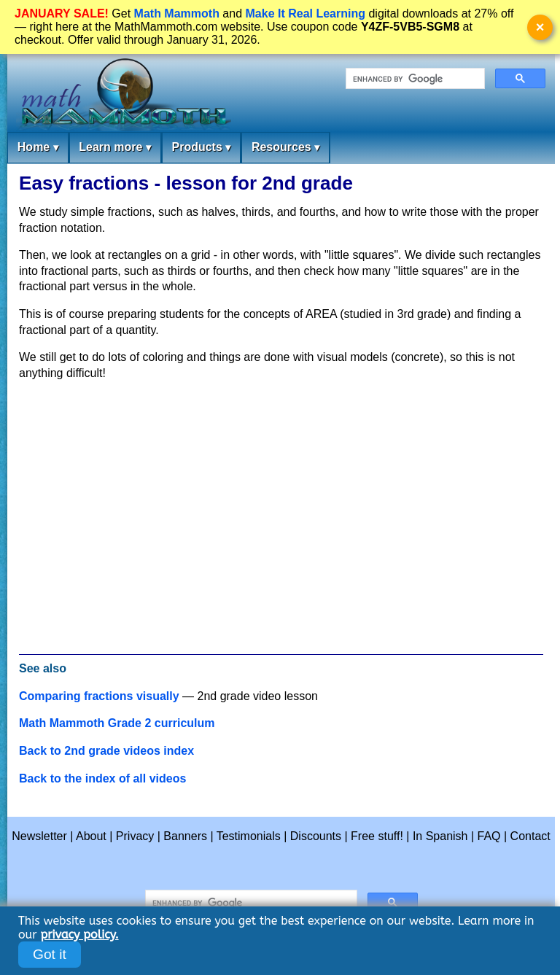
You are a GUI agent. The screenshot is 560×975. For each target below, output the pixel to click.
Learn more (115, 148)
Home (38, 148)
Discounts (316, 836)
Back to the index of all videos (102, 778)
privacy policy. (79, 935)
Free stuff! (377, 836)
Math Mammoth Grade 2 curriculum (117, 723)
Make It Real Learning (306, 13)
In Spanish (440, 836)
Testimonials (249, 836)
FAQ (489, 836)
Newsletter (39, 836)
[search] (414, 79)
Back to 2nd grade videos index (106, 751)
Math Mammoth (177, 13)
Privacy (135, 836)
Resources (285, 148)
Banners (185, 836)
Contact (530, 836)
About (91, 836)
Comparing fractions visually (99, 696)
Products (201, 148)
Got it (50, 954)
